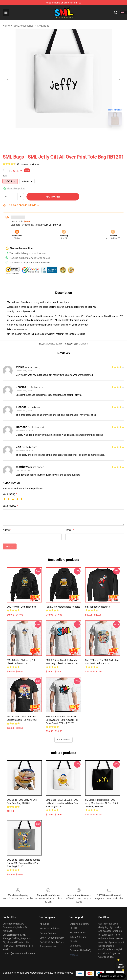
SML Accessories (23, 26)
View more (64, 740)
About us (44, 924)
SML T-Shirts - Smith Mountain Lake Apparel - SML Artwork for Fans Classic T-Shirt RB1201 (62, 720)
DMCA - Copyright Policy (52, 938)
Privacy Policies (48, 933)
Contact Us (75, 946)
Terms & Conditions (50, 928)
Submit (10, 546)
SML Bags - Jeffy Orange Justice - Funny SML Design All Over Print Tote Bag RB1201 (24, 863)
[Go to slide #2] (72, 135)
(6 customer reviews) (28, 164)
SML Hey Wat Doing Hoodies (21, 607)
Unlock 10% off (121, 966)
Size (5, 176)
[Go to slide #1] (55, 135)
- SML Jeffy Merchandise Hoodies (63, 607)
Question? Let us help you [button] (112, 976)
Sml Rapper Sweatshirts (97, 607)
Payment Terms (78, 932)
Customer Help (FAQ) (80, 950)
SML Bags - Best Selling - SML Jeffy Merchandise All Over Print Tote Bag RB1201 (102, 803)
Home (6, 26)
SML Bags (43, 26)
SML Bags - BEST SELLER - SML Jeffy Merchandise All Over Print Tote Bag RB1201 (62, 803)
